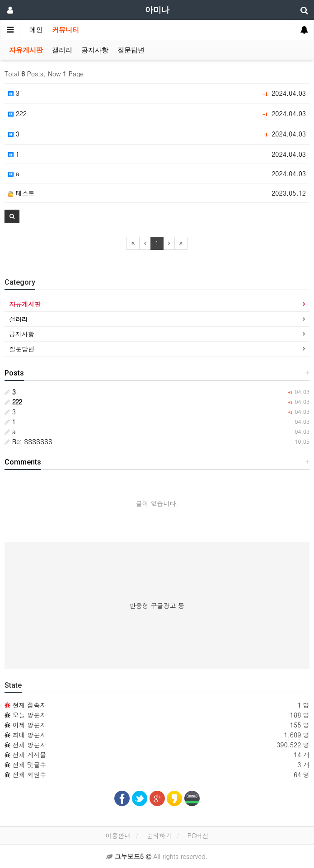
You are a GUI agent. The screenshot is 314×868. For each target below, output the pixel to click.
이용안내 (118, 835)
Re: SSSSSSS (28, 441)
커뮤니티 (66, 30)
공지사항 (95, 50)
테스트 (21, 193)
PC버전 (198, 835)
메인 (36, 30)
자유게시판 (26, 50)
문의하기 (159, 835)
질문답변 (131, 50)
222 (17, 113)
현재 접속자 (30, 705)
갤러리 (62, 50)
